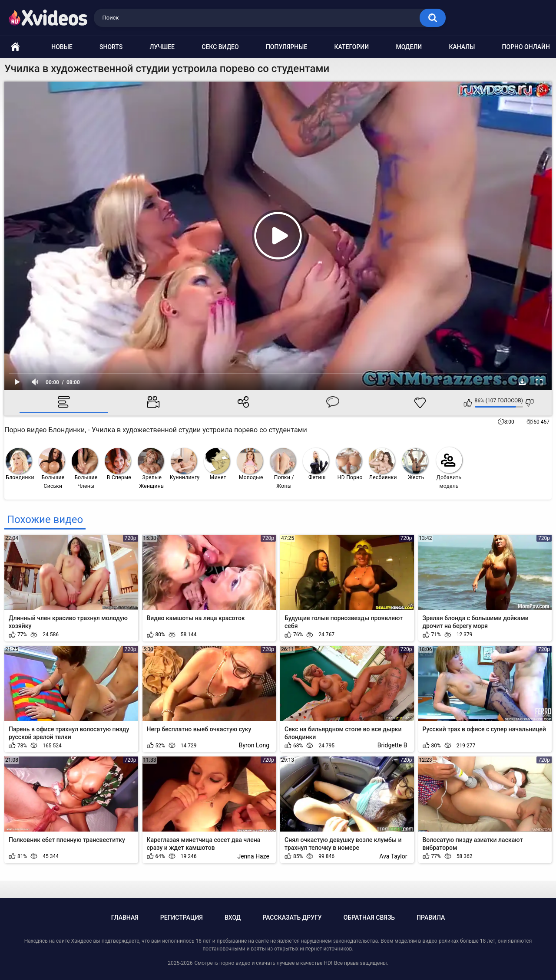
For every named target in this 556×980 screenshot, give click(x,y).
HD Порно (349, 464)
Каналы (462, 47)
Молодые (250, 464)
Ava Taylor (393, 856)
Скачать (522, 382)
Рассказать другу (292, 918)
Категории (352, 47)
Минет (217, 464)
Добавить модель (449, 468)
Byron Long (254, 745)
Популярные (286, 47)
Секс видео (220, 47)
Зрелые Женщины (151, 469)
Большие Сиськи (52, 469)
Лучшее (162, 47)
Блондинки (20, 464)
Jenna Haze (253, 856)
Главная (125, 918)
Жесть (415, 464)
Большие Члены (85, 469)
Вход (233, 918)
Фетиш (316, 464)
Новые (62, 47)
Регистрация (182, 918)
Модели (409, 47)
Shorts (111, 47)
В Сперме (118, 464)
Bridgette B (392, 745)
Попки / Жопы (283, 469)
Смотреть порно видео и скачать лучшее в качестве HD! (263, 963)
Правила (431, 918)
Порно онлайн (526, 47)
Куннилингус (185, 464)
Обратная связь (369, 918)
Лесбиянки (383, 464)
